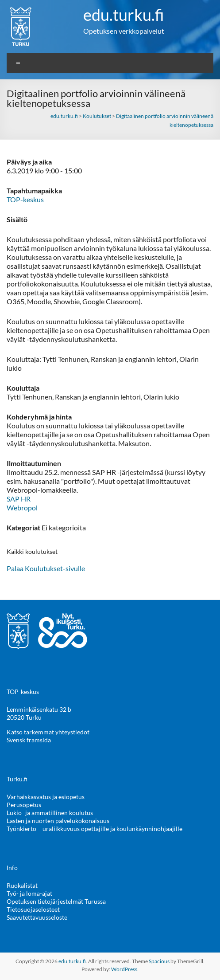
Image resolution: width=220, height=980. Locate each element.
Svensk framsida (29, 740)
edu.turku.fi (124, 15)
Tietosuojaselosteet (33, 909)
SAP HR (19, 499)
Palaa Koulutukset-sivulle (46, 568)
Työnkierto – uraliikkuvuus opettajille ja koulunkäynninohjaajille (95, 829)
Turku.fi (17, 779)
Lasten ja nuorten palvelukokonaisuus (58, 821)
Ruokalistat (22, 885)
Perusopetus (24, 805)
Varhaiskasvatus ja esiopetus (46, 797)
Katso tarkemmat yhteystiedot (48, 732)
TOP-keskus (25, 199)
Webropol (22, 508)
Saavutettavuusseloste (37, 917)
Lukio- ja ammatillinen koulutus (50, 813)
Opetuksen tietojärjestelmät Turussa (56, 901)
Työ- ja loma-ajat (29, 893)
